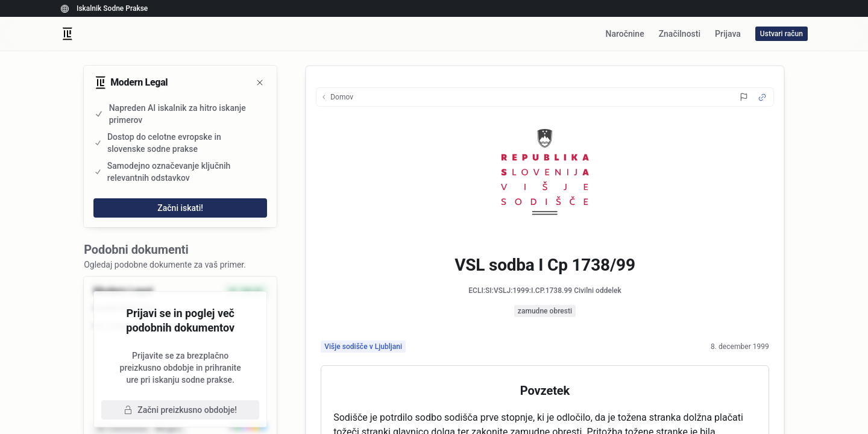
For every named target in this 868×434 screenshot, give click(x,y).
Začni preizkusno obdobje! (180, 410)
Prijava (728, 34)
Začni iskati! (180, 208)
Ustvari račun (782, 34)
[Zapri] (260, 83)
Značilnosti (680, 34)
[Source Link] (762, 97)
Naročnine (624, 34)
